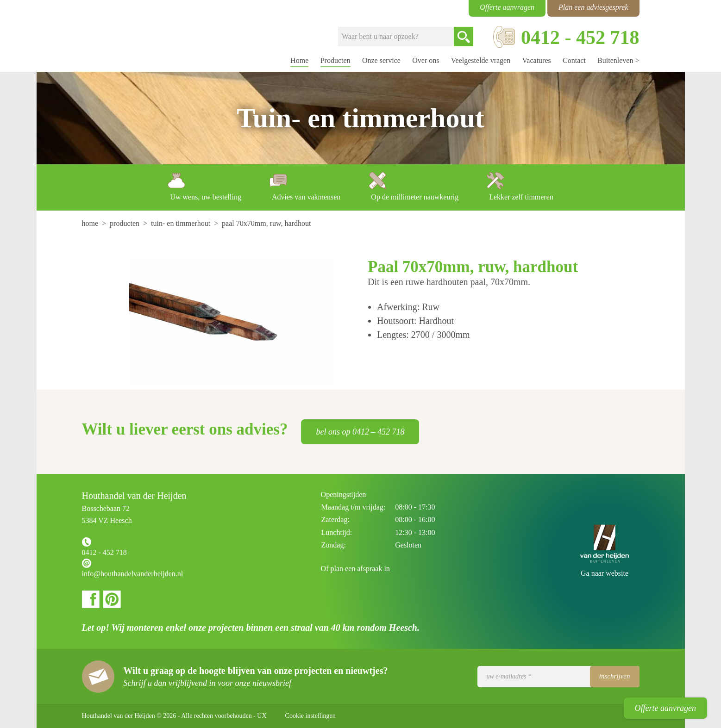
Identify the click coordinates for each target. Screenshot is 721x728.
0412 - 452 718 (104, 552)
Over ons (426, 60)
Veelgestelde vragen (481, 60)
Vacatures (537, 60)
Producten (335, 60)
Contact (574, 60)
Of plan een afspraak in (355, 569)
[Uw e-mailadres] (558, 677)
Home (299, 60)
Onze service (381, 60)
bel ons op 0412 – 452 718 (360, 432)
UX (262, 716)
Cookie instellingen (310, 716)
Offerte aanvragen (665, 708)
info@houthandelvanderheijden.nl (133, 574)
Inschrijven (615, 676)
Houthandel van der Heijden (119, 36)
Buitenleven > (618, 60)
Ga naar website (605, 573)
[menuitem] (91, 223)
